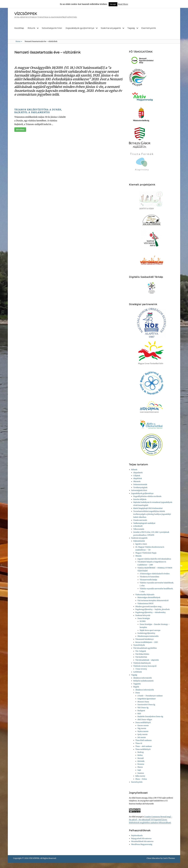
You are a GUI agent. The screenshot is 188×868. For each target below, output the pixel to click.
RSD (139, 714)
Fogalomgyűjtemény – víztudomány (151, 612)
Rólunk (31, 28)
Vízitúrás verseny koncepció (145, 666)
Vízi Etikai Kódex (142, 654)
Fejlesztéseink (139, 541)
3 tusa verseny (141, 669)
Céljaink (137, 476)
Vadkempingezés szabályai (144, 523)
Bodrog (141, 752)
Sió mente (142, 737)
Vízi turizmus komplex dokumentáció (153, 600)
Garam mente (143, 726)
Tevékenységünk (140, 487)
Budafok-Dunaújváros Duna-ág (150, 716)
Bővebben (20, 130)
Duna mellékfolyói (143, 723)
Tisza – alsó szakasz (144, 746)
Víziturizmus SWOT (146, 603)
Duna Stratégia (144, 618)
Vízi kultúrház (141, 657)
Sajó (139, 770)
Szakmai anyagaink (111, 28)
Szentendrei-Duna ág (146, 705)
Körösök (141, 761)
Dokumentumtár (140, 484)
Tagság (131, 28)
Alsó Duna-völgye (145, 719)
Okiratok (137, 481)
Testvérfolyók (139, 645)
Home (19, 41)
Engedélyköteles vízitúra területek (147, 496)
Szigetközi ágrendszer (147, 699)
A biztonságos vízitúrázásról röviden (155, 574)
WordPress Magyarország (142, 844)
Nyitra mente (143, 731)
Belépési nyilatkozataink (143, 681)
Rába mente (140, 776)
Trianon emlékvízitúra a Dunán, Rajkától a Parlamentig (38, 111)
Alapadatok (138, 473)
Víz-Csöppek (141, 651)
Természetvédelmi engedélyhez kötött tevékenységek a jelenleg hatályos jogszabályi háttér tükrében (152, 514)
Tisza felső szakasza (143, 740)
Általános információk (143, 678)
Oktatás (138, 556)
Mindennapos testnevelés (148, 636)
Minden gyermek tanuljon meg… (149, 607)
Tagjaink (137, 684)
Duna (138, 693)
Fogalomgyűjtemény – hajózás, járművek (152, 609)
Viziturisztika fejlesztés (145, 595)
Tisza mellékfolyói (143, 749)
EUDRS (143, 621)
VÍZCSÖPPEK (26, 14)
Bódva (140, 755)
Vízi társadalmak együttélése (145, 648)
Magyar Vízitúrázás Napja (146, 553)
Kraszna (141, 764)
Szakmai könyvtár (143, 615)
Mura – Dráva (141, 779)
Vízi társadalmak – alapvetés (147, 660)
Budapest (141, 711)
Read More (123, 4)
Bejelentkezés (137, 836)
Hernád (141, 758)
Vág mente (142, 728)
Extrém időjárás (140, 499)
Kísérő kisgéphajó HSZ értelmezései (148, 508)
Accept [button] (113, 4)
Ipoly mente (143, 734)
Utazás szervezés (140, 520)
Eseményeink (149, 28)
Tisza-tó (139, 743)
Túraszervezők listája (148, 580)
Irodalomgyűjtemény (146, 633)
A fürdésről (138, 526)
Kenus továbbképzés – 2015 (147, 642)
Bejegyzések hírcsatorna (141, 839)
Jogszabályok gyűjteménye (80, 28)
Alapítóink (138, 478)
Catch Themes (169, 858)
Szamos (141, 773)
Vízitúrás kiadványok (142, 663)
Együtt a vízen (141, 544)
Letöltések (138, 672)
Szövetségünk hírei (52, 28)
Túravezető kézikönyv (145, 639)
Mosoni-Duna (143, 702)
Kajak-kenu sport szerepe (150, 630)
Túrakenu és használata (149, 577)
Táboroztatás (139, 529)
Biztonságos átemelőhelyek (149, 597)
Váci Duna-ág (143, 708)
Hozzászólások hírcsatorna (142, 841)
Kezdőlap (19, 28)
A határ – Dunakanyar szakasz (150, 696)
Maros (140, 767)
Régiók (136, 687)
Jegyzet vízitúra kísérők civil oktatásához (154, 559)
